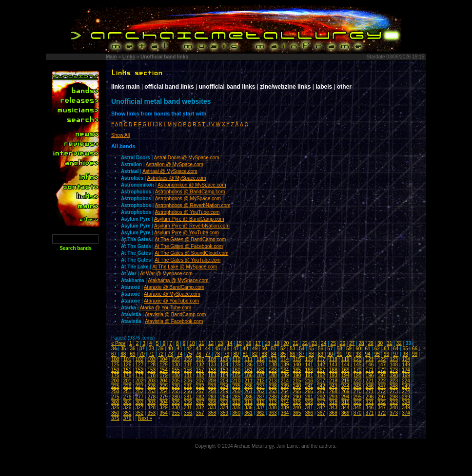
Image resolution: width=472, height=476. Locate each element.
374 (406, 413)
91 (340, 354)
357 (200, 413)
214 (285, 381)
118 (333, 359)
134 (224, 365)
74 (180, 354)
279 (164, 397)
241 (309, 386)
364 (285, 413)
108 (212, 359)
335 (236, 408)
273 (394, 391)
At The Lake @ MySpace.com (185, 267)
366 (309, 413)
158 (212, 370)
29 (371, 343)
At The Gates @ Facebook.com (189, 246)
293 (333, 397)
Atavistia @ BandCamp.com (175, 314)
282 (200, 397)
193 (333, 375)
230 (176, 386)
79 (226, 354)
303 (151, 402)
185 (236, 375)
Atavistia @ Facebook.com (174, 321)
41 (180, 349)
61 (367, 349)
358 (212, 413)
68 (123, 354)
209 (224, 381)
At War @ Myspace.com (166, 274)
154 (164, 370)
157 (200, 370)
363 (273, 413)
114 (285, 359)
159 (224, 370)
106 (188, 359)
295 (358, 397)
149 (406, 365)
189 (285, 375)
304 (164, 402)
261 (248, 391)
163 (273, 370)
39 (161, 349)
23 (314, 343)
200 (115, 381)
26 (343, 343)
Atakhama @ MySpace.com (178, 280)
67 (114, 354)
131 (188, 365)
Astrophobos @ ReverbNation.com (193, 205)
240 (297, 386)
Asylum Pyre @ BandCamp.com (189, 219)
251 (128, 391)
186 (248, 375)
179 (164, 375)
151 (128, 370)
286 (248, 397)
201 (128, 381)
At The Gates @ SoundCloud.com (191, 253)
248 (394, 386)
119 (345, 359)
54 (302, 349)
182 (200, 375)
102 (140, 359)
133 (212, 365)
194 (345, 375)
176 (128, 375)
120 (358, 359)
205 (176, 381)
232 (200, 386)
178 (151, 375)
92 (349, 354)
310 (236, 402)
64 (396, 349)
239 (285, 386)
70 (142, 354)
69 (132, 354)
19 (277, 343)
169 (345, 370)
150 (115, 370)
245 (358, 386)
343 (333, 408)
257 (200, 391)
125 (115, 365)
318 (333, 402)
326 (128, 408)
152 (140, 370)
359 (224, 413)
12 (211, 343)
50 (264, 349)
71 (151, 354)
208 (212, 381)
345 (358, 408)
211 (248, 381)
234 (224, 386)
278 (151, 397)
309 (224, 402)
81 (246, 354)
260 (236, 391)
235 (236, 386)
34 (114, 349)
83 (264, 354)
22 (305, 343)
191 (309, 375)
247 (382, 386)
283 (212, 397)
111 (248, 359)
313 (273, 402)
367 (321, 413)
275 (115, 397)
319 (345, 402)
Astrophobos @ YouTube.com (187, 212)
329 (164, 408)
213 (273, 381)
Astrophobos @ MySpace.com (188, 199)
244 (345, 386)
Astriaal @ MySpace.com (170, 171)
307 (200, 402)
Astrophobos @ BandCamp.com (190, 192)
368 (333, 413)
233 (212, 386)
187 (261, 375)
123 (394, 359)
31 (389, 343)
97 (396, 354)
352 (140, 413)
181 (188, 375)
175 (115, 375)
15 (239, 343)
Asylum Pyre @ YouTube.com (187, 233)
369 (345, 413)
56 (321, 349)
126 (128, 365)
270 (358, 391)
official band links (169, 87)
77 (208, 354)
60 (358, 349)
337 (261, 408)
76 (198, 354)
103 (151, 359)
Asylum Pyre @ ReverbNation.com (192, 226)
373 (394, 413)
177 (140, 375)
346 (370, 408)
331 (188, 408)
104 (164, 359)
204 (164, 381)
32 (399, 343)
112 (261, 359)
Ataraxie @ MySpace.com (172, 294)
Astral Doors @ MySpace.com (187, 158)
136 (248, 365)
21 (296, 343)
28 (361, 343)
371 (370, 413)
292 (321, 397)
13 (220, 343)
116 (309, 359)
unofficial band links (227, 87)
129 (164, 365)
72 (161, 354)
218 (333, 381)
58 (340, 349)
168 (333, 370)
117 (321, 359)
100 (115, 359)
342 (321, 408)
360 (236, 413)
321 (370, 402)
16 (248, 343)
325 (115, 408)
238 (273, 386)
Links (129, 57)
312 (261, 402)
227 (140, 386)
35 (123, 349)
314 (285, 402)
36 (132, 349)
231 (188, 386)
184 (224, 375)
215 (297, 381)
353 (151, 413)
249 (406, 386)
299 (406, 397)
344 (345, 408)
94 (367, 354)
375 (115, 418)
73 (170, 354)
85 (283, 354)
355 (176, 413)
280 (176, 397)
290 (297, 397)
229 (164, 386)
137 (261, 365)
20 (286, 343)
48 (246, 349)
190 (297, 375)
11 (202, 343)
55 (311, 349)
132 (200, 365)
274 (406, 391)
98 (405, 354)
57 (330, 349)
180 (176, 375)
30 (380, 343)
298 (394, 397)
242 (321, 386)
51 (274, 349)
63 (386, 349)
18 (267, 343)
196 (370, 375)
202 (140, 381)
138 (273, 365)
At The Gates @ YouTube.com (187, 260)
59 (349, 349)
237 (261, 386)
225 (115, 386)
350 (115, 413)
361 (248, 413)
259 (224, 391)
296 (370, 397)
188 (273, 375)
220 (358, 381)
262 (261, 391)
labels (324, 87)
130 (176, 365)
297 (382, 397)
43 (198, 349)
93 (358, 354)
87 (302, 354)
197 (382, 375)
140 (297, 365)
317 (321, 402)
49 (255, 349)
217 (321, 381)
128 (151, 365)
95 (377, 354)
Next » (145, 418)
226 (128, 386)
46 (226, 349)
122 (382, 359)
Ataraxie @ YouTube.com (171, 301)
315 (297, 402)
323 (394, 402)
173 (394, 370)
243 (333, 386)
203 (151, 381)
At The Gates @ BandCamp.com (190, 239)
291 (309, 397)
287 (261, 397)
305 (176, 402)
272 (382, 391)
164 (285, 370)
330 (176, 408)
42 (189, 349)
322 (382, 402)
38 (151, 349)
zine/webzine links (285, 87)
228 (151, 386)
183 (212, 375)
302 (140, 402)
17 (258, 343)
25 (333, 343)
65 (405, 349)
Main (111, 57)
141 (309, 365)
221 (370, 381)
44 (208, 349)
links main (126, 87)
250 (115, 391)
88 (311, 354)
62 (377, 349)
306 (188, 402)
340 (297, 408)
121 (370, 359)
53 (292, 349)
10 (192, 343)
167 (321, 370)
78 (217, 354)
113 (273, 359)
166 (309, 370)
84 (274, 354)
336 (248, 408)
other (344, 87)
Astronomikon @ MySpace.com (192, 185)
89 (321, 354)
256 (188, 391)
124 (406, 359)
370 (358, 413)
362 (261, 413)
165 (297, 370)
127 (140, 365)
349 (406, 408)
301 (128, 402)
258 (212, 391)
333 (212, 408)
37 (142, 349)
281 (188, 397)
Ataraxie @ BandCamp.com (174, 287)
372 (382, 413)
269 (345, 391)
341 (309, 408)
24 (324, 343)
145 (358, 365)
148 (394, 365)
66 (415, 349)
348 (394, 408)
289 (285, 397)
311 (248, 402)
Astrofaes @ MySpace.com (177, 178)
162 (261, 370)
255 (176, 391)
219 (345, 381)
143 (333, 365)
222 (382, 381)
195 (358, 375)
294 (345, 397)
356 (188, 413)
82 (255, 354)
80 (236, 354)
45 (217, 349)
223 (394, 381)
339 (285, 408)
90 (330, 354)
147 (382, 365)
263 (273, 391)
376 (128, 418)
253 (151, 391)
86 (292, 354)
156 (188, 370)
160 (236, 370)
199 (406, 375)
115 (297, 359)
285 (236, 397)
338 (273, 408)
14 (230, 343)
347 (382, 408)
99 (415, 354)
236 (248, 386)
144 (345, 365)
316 (309, 402)
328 (151, 408)
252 (140, 391)
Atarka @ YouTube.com (166, 308)
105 (176, 359)
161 (248, 370)
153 (151, 370)
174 (406, 370)
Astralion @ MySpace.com (175, 164)
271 (370, 391)
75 (189, 354)
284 (224, 397)
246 (370, 386)
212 (261, 381)
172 (382, 370)
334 (224, 408)
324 (406, 402)
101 (128, 359)
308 (212, 402)
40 (170, 349)
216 (309, 381)
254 (164, 391)
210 (236, 381)
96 (386, 354)
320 (358, 402)
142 (321, 365)
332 (200, 408)
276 (128, 397)
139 (285, 365)
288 (273, 397)
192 (321, 375)
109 (224, 359)
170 (358, 370)
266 (309, 391)
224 (406, 381)
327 (140, 408)
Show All (120, 135)
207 (200, 381)
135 (236, 365)
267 (321, 391)
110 (236, 359)
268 (333, 391)
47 (236, 349)
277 (140, 397)
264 (285, 391)
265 (297, 391)
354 (164, 413)
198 (394, 375)
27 (352, 343)
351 (128, 413)
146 (370, 365)
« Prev (118, 343)
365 (297, 413)
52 (283, 349)
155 (176, 370)
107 (200, 359)
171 (370, 370)
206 (188, 381)
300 (115, 402)
